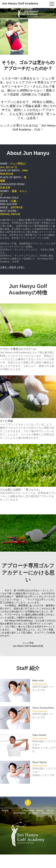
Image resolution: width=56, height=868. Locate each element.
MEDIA (50, 811)
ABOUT (15, 811)
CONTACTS (48, 813)
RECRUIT (34, 813)
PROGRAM (28, 811)
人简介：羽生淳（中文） (13, 267)
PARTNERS (20, 813)
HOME (5, 811)
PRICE (40, 811)
